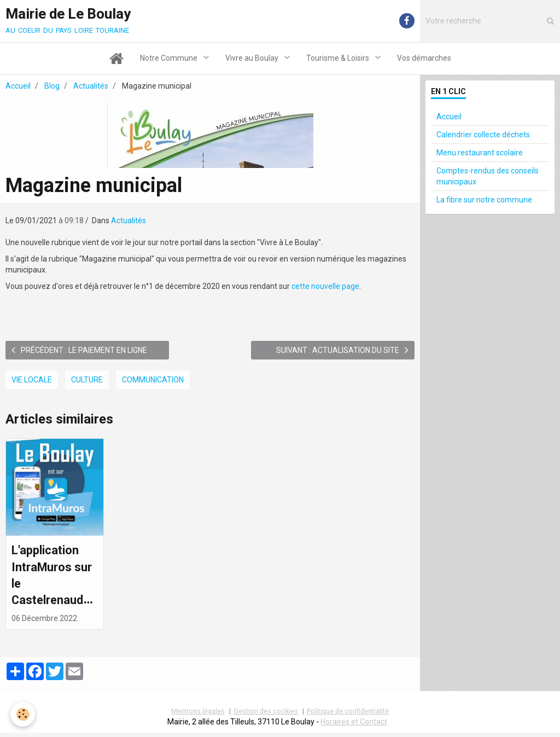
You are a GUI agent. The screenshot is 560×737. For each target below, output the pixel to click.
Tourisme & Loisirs (339, 59)
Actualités (91, 88)
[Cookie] (23, 714)
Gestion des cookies (266, 715)
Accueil (18, 88)
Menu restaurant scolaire (480, 154)
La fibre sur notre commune (484, 201)
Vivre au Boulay (253, 59)
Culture (87, 381)
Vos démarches (424, 59)
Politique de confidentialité (348, 715)
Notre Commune (170, 59)
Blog (52, 88)
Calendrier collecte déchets (483, 136)
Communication (153, 381)
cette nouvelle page (325, 288)
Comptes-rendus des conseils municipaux (488, 178)
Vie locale (32, 381)
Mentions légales (198, 715)
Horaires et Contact (354, 726)
